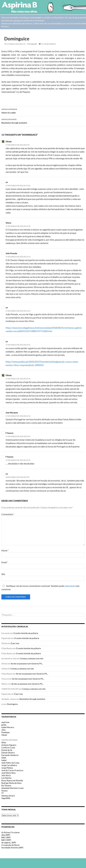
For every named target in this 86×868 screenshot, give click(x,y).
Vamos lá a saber (43, 111)
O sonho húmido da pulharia (26, 633)
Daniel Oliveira (8, 753)
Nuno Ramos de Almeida (12, 780)
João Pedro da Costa (10, 763)
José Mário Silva (8, 773)
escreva (17, 20)
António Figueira (9, 745)
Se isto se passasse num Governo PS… (27, 664)
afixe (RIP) (6, 835)
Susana (4, 791)
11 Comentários (48, 44)
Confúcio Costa (8, 748)
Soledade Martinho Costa (12, 788)
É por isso (15, 643)
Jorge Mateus (7, 768)
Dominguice (12, 704)
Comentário (8, 514)
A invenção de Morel (10, 845)
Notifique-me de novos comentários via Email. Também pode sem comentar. (40, 588)
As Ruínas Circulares (10, 832)
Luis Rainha (6, 778)
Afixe (4, 742)
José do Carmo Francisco (12, 770)
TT (3, 793)
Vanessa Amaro (8, 796)
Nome (5, 550)
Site (3, 574)
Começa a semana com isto (32, 658)
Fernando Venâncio (10, 755)
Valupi (34, 44)
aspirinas (5, 722)
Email (5, 562)
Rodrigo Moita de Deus (11, 783)
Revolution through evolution (43, 121)
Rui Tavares (6, 785)
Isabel (4, 760)
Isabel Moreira (8, 727)
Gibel (4, 758)
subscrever (70, 586)
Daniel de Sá (7, 750)
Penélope (5, 732)
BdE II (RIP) (6, 840)
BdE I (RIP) (6, 837)
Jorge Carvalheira (9, 765)
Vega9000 (6, 798)
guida (4, 725)
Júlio (4, 730)
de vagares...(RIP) (9, 842)
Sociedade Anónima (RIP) (12, 848)
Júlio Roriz (6, 775)
